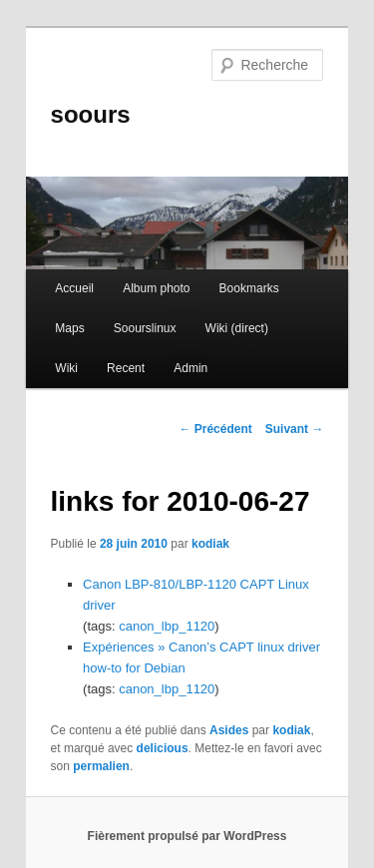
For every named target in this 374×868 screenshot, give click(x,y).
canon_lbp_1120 (167, 626)
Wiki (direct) (237, 328)
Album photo (156, 288)
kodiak (210, 544)
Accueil (74, 288)
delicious (163, 748)
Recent (126, 368)
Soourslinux (145, 328)
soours (91, 114)
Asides (229, 730)
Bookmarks (249, 288)
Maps (69, 328)
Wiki (66, 368)
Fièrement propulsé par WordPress (187, 836)
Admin (190, 368)
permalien (101, 766)
